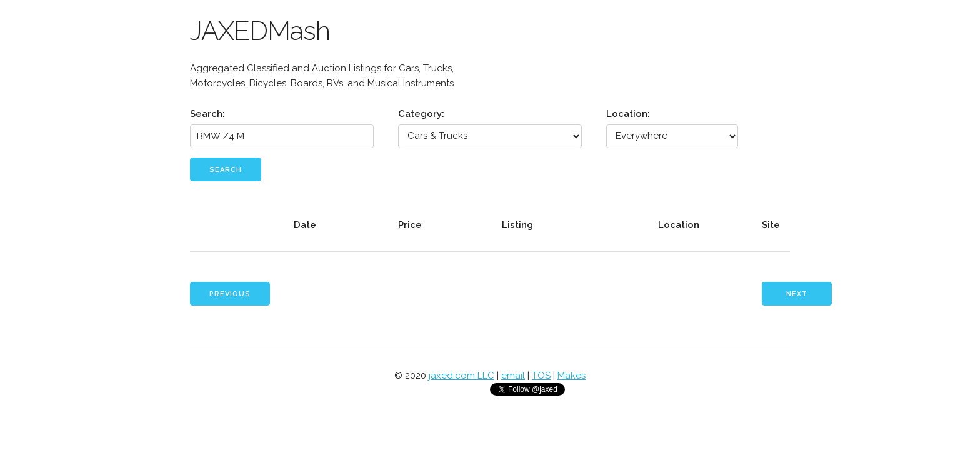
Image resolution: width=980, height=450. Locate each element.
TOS (541, 376)
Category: (421, 114)
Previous (230, 294)
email (513, 376)
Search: (207, 114)
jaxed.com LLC (462, 376)
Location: (628, 114)
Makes (572, 376)
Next (797, 294)
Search (226, 170)
